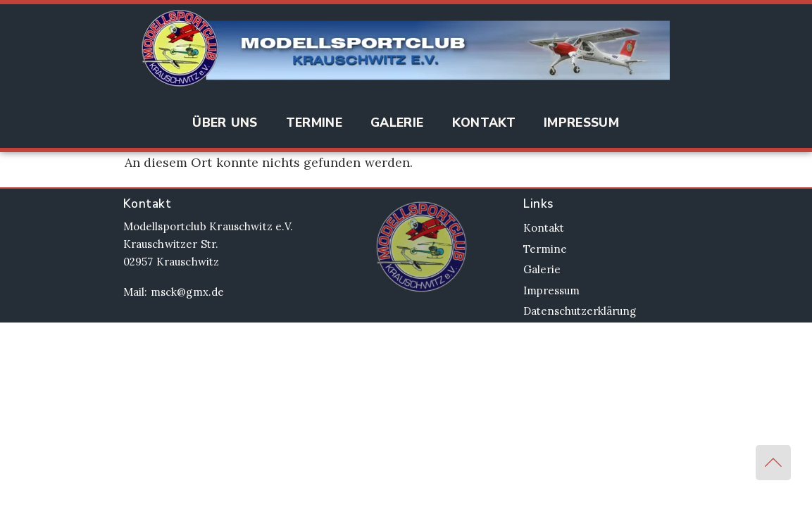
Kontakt (484, 123)
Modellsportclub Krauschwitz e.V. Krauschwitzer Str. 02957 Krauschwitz (208, 244)
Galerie (397, 123)
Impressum (581, 123)
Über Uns (225, 123)
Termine (314, 123)
